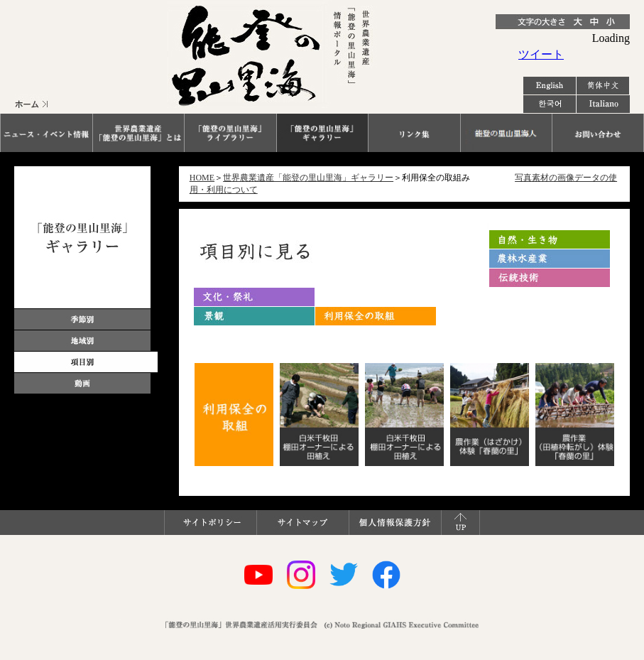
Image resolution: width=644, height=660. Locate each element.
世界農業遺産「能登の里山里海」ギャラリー (308, 178)
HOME (202, 178)
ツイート (541, 54)
